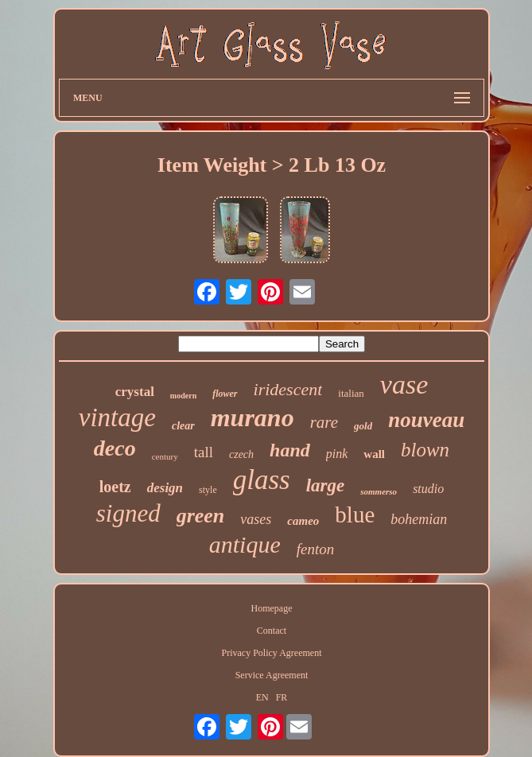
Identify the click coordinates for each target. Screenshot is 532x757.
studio (428, 489)
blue (355, 514)
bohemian (419, 519)
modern (183, 396)
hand (290, 450)
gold (363, 426)
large (326, 485)
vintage (117, 417)
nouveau (426, 420)
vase (404, 384)
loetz (115, 487)
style (208, 490)
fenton (316, 549)
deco (115, 448)
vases (256, 519)
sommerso (379, 491)
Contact (272, 631)
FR (282, 697)
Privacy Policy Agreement (272, 653)
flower (225, 394)
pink (337, 454)
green (201, 516)
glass (262, 480)
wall (374, 454)
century (165, 456)
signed (128, 513)
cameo (303, 521)
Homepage (272, 608)
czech (241, 454)
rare (324, 422)
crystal (135, 392)
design (165, 488)
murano (252, 417)
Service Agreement (272, 675)
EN (262, 697)
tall (204, 452)
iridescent (288, 389)
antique (245, 544)
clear (183, 426)
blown (425, 450)
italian (351, 393)
